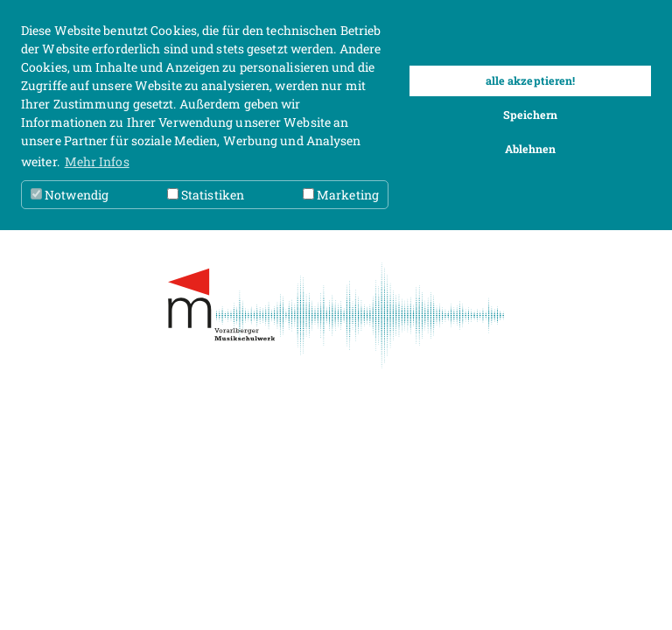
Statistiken (206, 195)
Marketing (341, 195)
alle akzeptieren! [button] (531, 80)
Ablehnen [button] (531, 149)
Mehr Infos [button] (97, 161)
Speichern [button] (531, 115)
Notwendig (70, 195)
